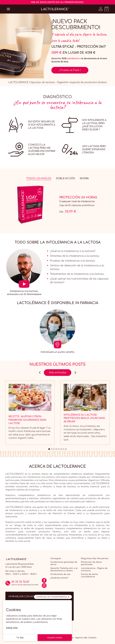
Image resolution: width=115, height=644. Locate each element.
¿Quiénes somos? (59, 578)
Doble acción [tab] (65, 178)
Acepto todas (55, 638)
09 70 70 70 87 (20, 582)
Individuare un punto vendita (57, 352)
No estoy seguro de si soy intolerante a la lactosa (42, 125)
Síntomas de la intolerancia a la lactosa (75, 256)
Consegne (56, 558)
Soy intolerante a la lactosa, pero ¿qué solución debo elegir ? (94, 125)
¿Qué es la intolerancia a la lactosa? (73, 251)
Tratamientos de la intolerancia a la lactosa (77, 274)
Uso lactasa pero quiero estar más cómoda (94, 149)
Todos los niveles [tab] (39, 178)
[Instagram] (44, 587)
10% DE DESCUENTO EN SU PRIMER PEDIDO (57, 2)
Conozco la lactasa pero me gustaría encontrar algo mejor (42, 150)
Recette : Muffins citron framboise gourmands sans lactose (27, 420)
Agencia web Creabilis (86, 638)
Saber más (12, 628)
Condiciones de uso (60, 574)
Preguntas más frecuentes (95, 558)
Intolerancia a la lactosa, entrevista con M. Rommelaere (24, 293)
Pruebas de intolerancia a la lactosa (72, 261)
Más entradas (58, 373)
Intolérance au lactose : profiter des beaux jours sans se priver (84, 418)
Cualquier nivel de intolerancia (77, 201)
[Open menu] (8, 9)
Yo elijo (20, 638)
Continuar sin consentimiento (52, 597)
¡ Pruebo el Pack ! (70, 70)
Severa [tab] (84, 178)
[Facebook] (44, 581)
